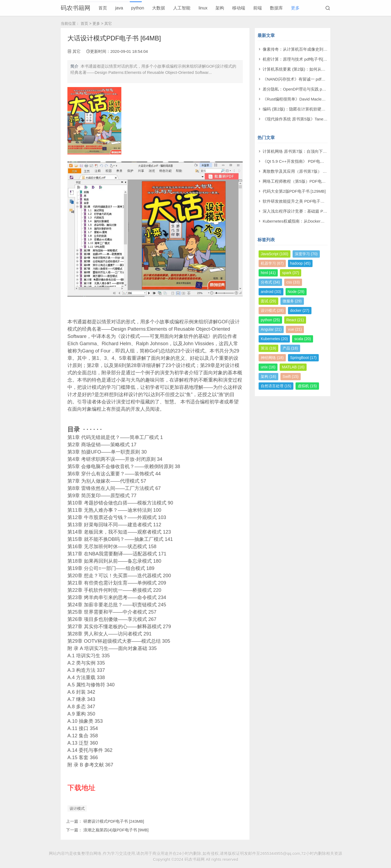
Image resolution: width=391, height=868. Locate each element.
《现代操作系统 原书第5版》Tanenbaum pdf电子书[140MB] (316, 119)
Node (296, 292)
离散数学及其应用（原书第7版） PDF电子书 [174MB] (311, 171)
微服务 (292, 301)
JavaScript (275, 254)
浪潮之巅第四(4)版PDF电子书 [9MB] (116, 830)
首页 (103, 8)
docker (300, 310)
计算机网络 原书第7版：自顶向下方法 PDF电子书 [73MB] (314, 151)
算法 (268, 348)
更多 (295, 8)
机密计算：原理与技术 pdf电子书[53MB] (299, 59)
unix (268, 367)
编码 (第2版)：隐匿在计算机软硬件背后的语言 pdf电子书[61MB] (320, 109)
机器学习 (272, 263)
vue (295, 329)
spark (291, 273)
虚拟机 (307, 386)
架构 (220, 8)
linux (203, 8)
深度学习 (306, 254)
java (119, 8)
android (271, 292)
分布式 (270, 282)
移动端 (239, 8)
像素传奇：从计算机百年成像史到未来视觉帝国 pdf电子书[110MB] (322, 49)
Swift (291, 376)
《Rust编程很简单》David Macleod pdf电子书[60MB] (310, 99)
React (295, 320)
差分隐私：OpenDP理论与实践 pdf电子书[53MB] (306, 89)
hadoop (300, 263)
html (268, 273)
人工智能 (182, 8)
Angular (271, 329)
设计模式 (77, 808)
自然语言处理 (276, 386)
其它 (108, 23)
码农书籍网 (76, 8)
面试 (268, 301)
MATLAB (293, 367)
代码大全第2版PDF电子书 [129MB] (294, 191)
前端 (258, 8)
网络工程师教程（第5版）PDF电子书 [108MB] (304, 181)
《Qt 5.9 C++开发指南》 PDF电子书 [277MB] (303, 161)
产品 (290, 348)
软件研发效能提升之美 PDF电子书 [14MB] (301, 201)
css (293, 282)
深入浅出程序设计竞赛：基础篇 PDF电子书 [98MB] (309, 211)
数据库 (276, 8)
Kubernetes (274, 339)
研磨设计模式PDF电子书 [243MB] (114, 821)
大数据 (159, 8)
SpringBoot (303, 358)
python (138, 8)
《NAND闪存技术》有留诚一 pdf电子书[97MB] (304, 79)
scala (302, 339)
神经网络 (272, 358)
